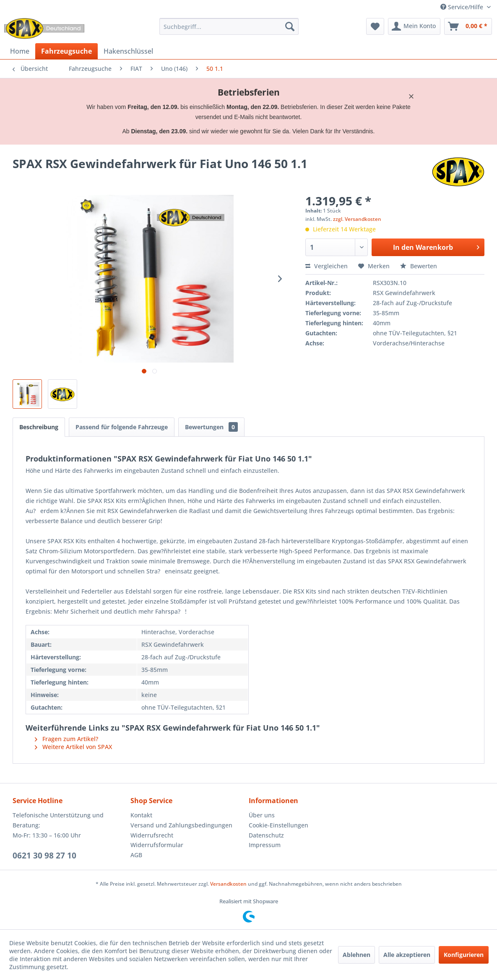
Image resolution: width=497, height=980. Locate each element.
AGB (136, 855)
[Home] (20, 51)
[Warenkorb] (468, 26)
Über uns (262, 815)
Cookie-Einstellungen (278, 825)
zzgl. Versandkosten (357, 219)
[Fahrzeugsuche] (66, 51)
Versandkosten (228, 884)
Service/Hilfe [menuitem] (463, 7)
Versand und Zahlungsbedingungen (181, 825)
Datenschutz (266, 835)
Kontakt (141, 815)
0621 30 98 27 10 (44, 856)
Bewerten (419, 266)
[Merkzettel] (375, 26)
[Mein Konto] (414, 26)
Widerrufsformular (157, 845)
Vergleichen (327, 266)
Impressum (265, 845)
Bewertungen (211, 427)
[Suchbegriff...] (229, 26)
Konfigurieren (464, 955)
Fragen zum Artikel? (66, 739)
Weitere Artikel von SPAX (73, 747)
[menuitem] (229, 26)
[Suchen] (290, 26)
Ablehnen (356, 955)
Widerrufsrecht (152, 835)
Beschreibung (39, 427)
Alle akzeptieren (407, 955)
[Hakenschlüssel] (128, 51)
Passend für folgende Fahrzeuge (122, 427)
